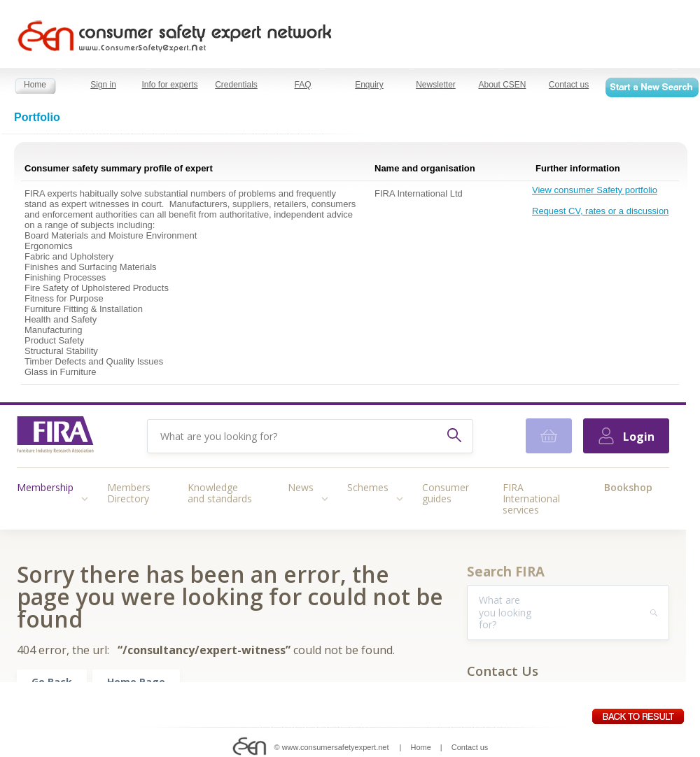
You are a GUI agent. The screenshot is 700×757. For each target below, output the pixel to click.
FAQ (302, 85)
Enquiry (369, 85)
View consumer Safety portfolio (595, 190)
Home (35, 85)
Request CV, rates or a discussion (600, 211)
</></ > (343, 542)
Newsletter (436, 85)
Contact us (569, 85)
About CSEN (502, 85)
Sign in (103, 85)
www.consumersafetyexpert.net (336, 747)
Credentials (236, 85)
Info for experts (169, 85)
